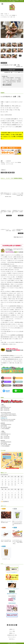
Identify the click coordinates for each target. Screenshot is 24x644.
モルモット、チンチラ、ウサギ (6, 15)
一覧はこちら (18, 237)
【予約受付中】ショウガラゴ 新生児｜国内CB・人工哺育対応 (6, 212)
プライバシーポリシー (12, 637)
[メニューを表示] (2, 4)
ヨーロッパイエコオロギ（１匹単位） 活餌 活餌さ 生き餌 (6, 541)
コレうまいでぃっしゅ (6, 559)
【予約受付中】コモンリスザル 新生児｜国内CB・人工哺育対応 (18, 212)
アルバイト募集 (12, 631)
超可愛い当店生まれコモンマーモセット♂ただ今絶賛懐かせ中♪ (6, 194)
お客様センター (12, 629)
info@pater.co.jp (4, 418)
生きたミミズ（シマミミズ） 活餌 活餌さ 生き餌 (6, 522)
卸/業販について (12, 633)
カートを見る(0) (15, 72)
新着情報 (14, 15)
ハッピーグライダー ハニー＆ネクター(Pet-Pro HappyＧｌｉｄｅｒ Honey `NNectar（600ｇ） (17, 542)
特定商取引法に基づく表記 (12, 635)
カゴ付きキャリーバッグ (5, 229)
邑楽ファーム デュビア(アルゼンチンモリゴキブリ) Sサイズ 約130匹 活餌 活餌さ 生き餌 (17, 523)
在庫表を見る (8, 72)
